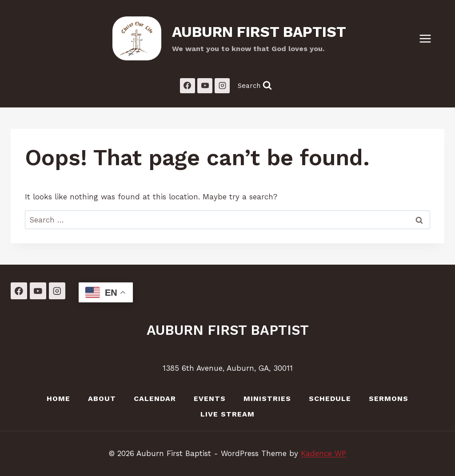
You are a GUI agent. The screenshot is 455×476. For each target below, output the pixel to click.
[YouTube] (205, 86)
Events (210, 399)
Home (58, 399)
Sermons (389, 399)
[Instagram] (222, 86)
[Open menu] (430, 38)
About (102, 399)
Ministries (267, 399)
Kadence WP (323, 453)
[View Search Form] (255, 85)
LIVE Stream (227, 414)
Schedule (330, 399)
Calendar (155, 399)
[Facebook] (188, 86)
